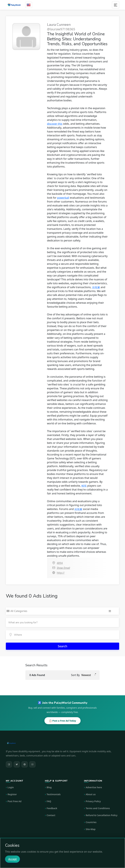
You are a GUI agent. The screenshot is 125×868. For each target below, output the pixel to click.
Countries (91, 822)
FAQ (49, 801)
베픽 (84, 486)
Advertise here (94, 787)
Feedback (52, 808)
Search (62, 646)
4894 (60, 563)
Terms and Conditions (98, 808)
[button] (88, 675)
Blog (49, 787)
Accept (12, 859)
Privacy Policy (93, 801)
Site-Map (91, 829)
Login (11, 787)
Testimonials (54, 794)
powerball (63, 198)
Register (12, 794)
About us (91, 794)
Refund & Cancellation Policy (102, 815)
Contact (51, 815)
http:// (61, 573)
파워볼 (96, 287)
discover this (55, 124)
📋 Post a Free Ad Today (62, 721)
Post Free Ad (15, 801)
